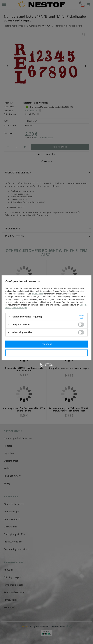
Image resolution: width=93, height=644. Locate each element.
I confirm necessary (47, 353)
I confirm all (46, 344)
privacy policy (38, 294)
